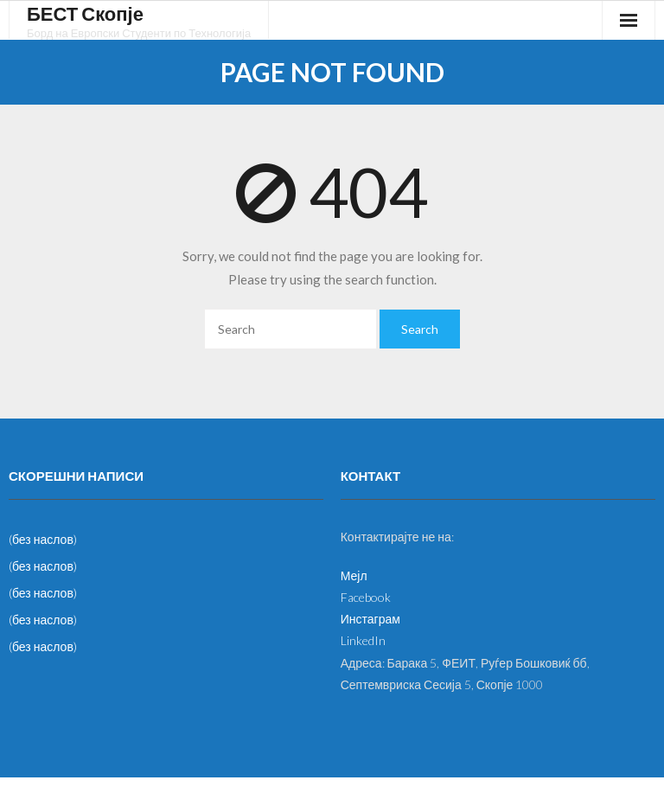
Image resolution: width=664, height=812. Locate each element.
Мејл (354, 575)
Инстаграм (370, 619)
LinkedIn (363, 640)
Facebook (366, 597)
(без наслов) (43, 539)
